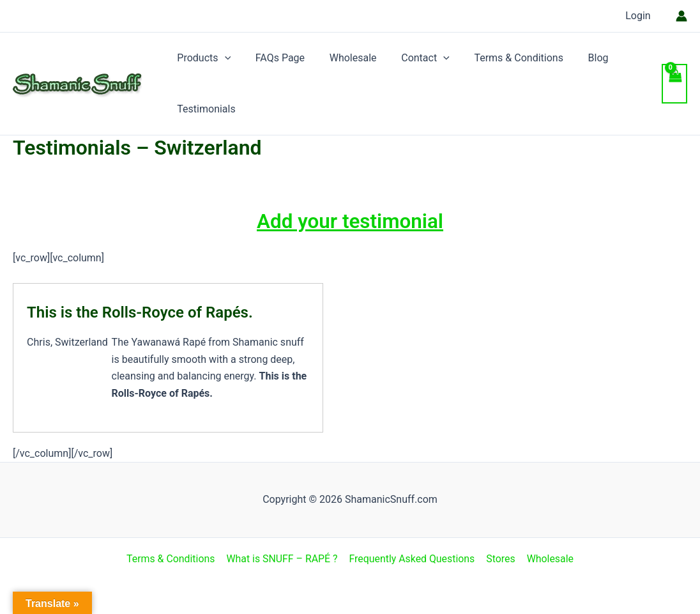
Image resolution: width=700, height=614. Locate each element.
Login (640, 16)
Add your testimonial (350, 221)
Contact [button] (411, 58)
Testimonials (204, 109)
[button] (222, 58)
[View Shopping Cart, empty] (674, 84)
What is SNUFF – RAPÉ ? (283, 558)
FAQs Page (274, 58)
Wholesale (342, 58)
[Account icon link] (681, 16)
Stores (501, 558)
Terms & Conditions (499, 58)
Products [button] (202, 58)
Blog (575, 58)
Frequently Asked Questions (413, 558)
